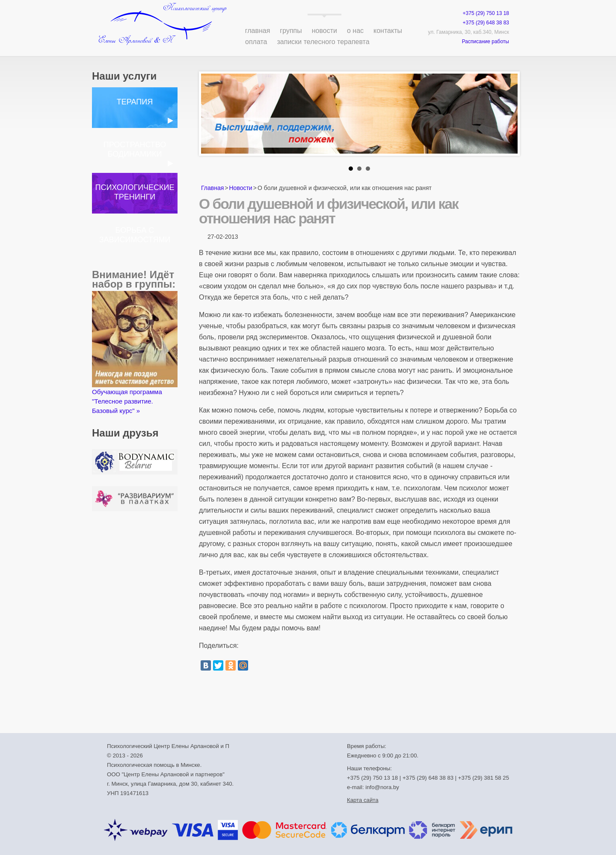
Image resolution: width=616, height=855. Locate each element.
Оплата (256, 42)
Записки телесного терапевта (323, 42)
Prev (212, 116)
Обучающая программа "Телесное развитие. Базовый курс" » (135, 353)
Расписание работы (486, 42)
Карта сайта (363, 800)
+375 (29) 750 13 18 (486, 13)
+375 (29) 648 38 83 (486, 23)
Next (506, 116)
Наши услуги (124, 76)
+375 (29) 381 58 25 (484, 778)
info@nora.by (382, 787)
